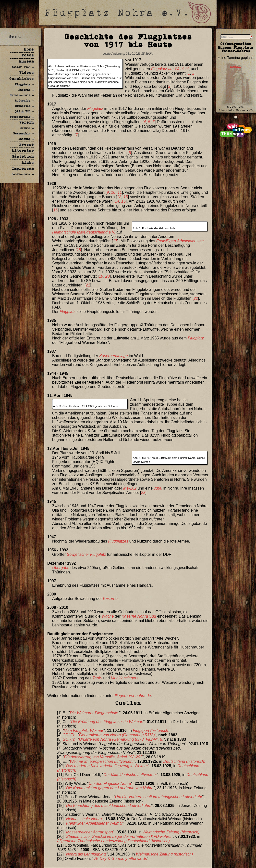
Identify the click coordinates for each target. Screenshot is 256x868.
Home (29, 49)
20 (108, 276)
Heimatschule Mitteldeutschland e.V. (84, 232)
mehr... (236, 66)
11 (120, 192)
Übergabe (61, 568)
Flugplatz (95, 109)
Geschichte (22, 79)
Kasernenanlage (114, 356)
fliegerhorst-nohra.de (133, 696)
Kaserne (110, 599)
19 (101, 276)
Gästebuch (23, 156)
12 (119, 197)
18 (79, 250)
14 (117, 201)
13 (126, 197)
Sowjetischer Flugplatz (86, 554)
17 (115, 241)
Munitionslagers (125, 678)
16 (55, 210)
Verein (26, 122)
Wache (108, 616)
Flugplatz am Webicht (170, 69)
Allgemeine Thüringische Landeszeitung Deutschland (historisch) (113, 841)
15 (123, 201)
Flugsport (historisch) (151, 731)
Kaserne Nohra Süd (139, 616)
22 (196, 298)
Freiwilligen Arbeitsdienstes (180, 241)
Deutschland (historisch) (184, 761)
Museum (26, 61)
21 (88, 285)
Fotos (28, 55)
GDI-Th (69, 735)
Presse (26, 144)
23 (143, 493)
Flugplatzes (118, 541)
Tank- (97, 678)
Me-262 (130, 488)
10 (113, 192)
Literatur (23, 150)
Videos (26, 72)
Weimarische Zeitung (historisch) (171, 832)
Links (28, 162)
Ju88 (158, 488)
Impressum (23, 168)
